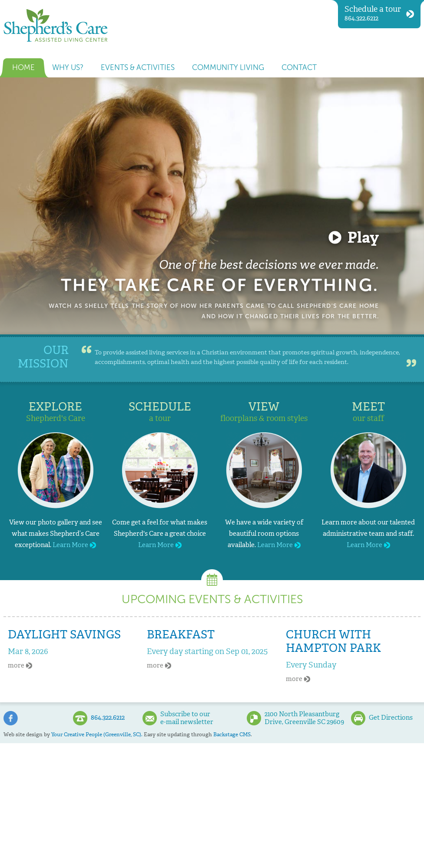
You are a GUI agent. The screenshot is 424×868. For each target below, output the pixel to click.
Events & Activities (138, 68)
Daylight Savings (64, 634)
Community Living (228, 68)
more (20, 665)
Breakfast (181, 634)
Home (23, 68)
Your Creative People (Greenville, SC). (97, 734)
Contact (299, 68)
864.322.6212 (379, 13)
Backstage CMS (232, 734)
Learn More (74, 545)
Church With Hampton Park (333, 641)
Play (363, 237)
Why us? (68, 68)
